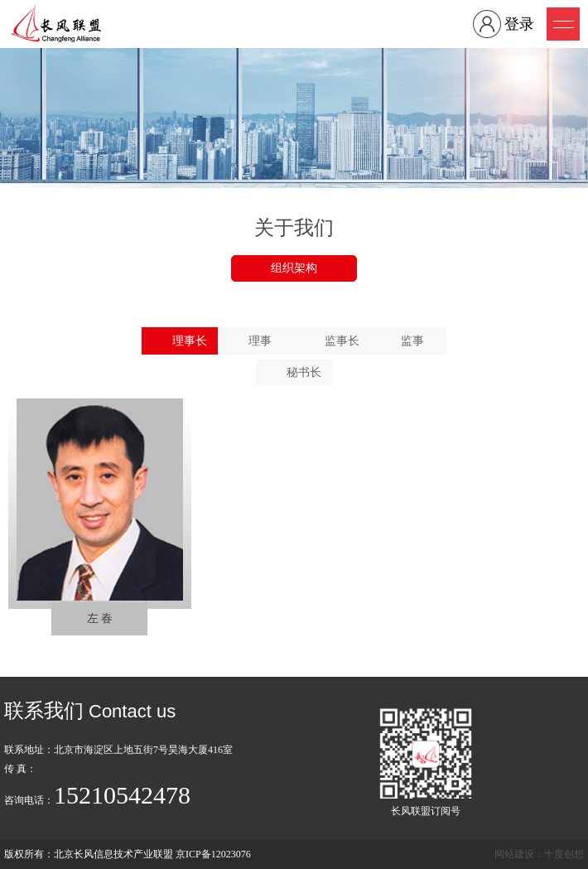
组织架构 (294, 268)
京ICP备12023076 (213, 854)
